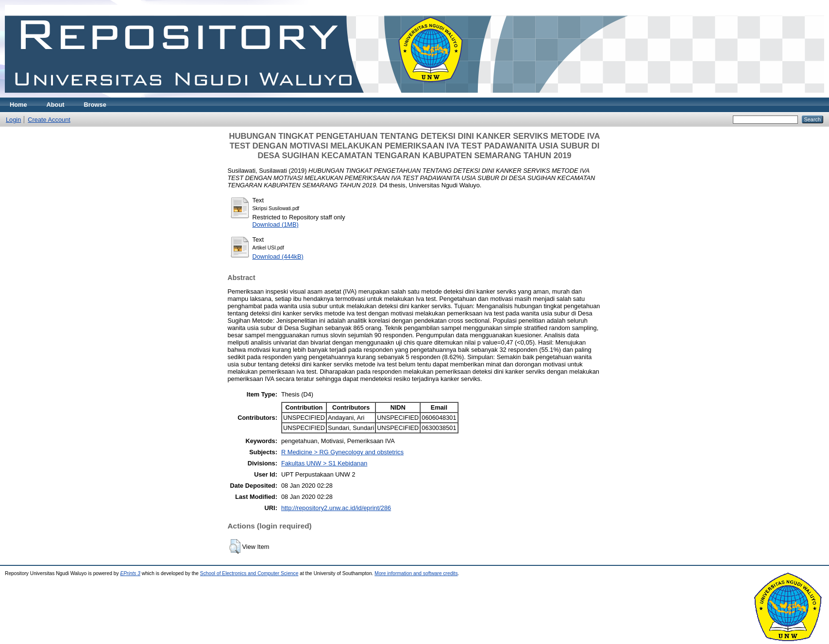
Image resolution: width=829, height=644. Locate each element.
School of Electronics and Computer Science (249, 573)
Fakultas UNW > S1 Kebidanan (324, 463)
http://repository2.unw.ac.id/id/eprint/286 (336, 508)
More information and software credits (416, 573)
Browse (95, 105)
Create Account (49, 120)
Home (18, 105)
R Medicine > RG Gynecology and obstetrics (342, 452)
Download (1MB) (276, 224)
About (56, 105)
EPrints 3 (130, 573)
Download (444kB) (278, 256)
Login (13, 120)
